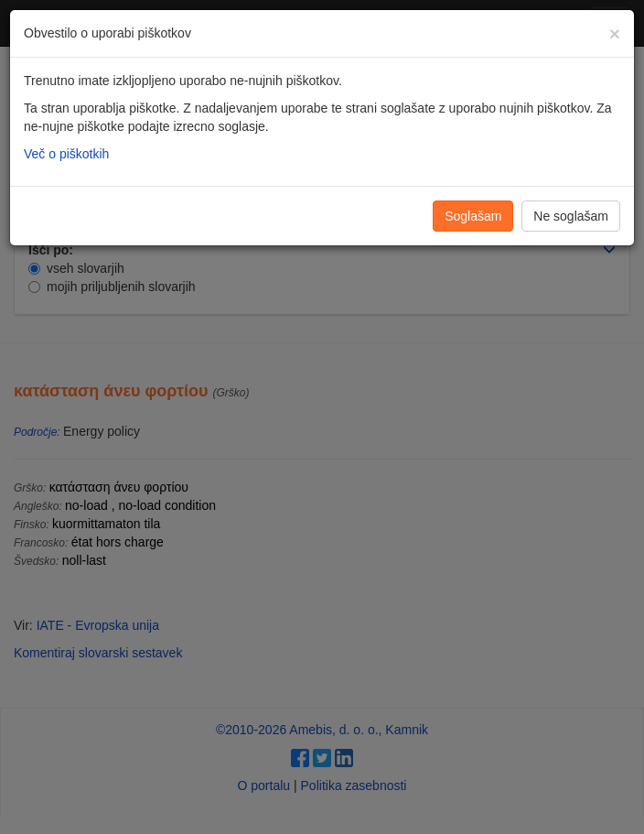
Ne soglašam (571, 216)
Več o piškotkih (66, 154)
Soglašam (473, 216)
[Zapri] (615, 33)
